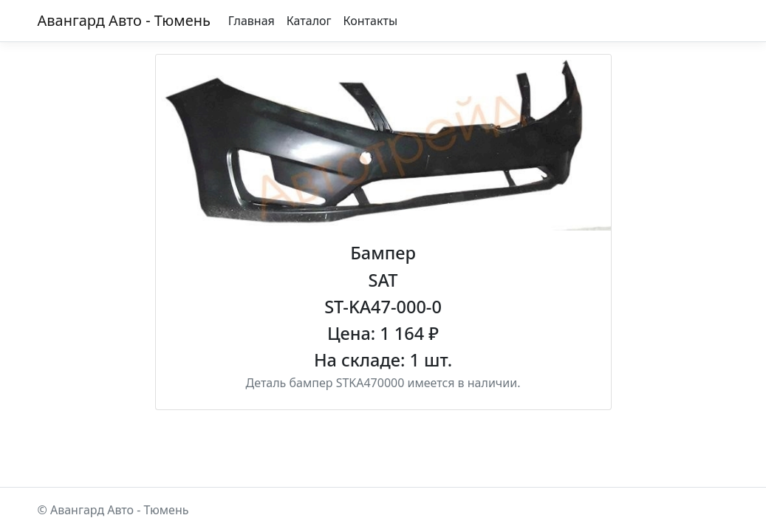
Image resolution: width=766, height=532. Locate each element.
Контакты (370, 21)
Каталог (309, 21)
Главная (252, 21)
